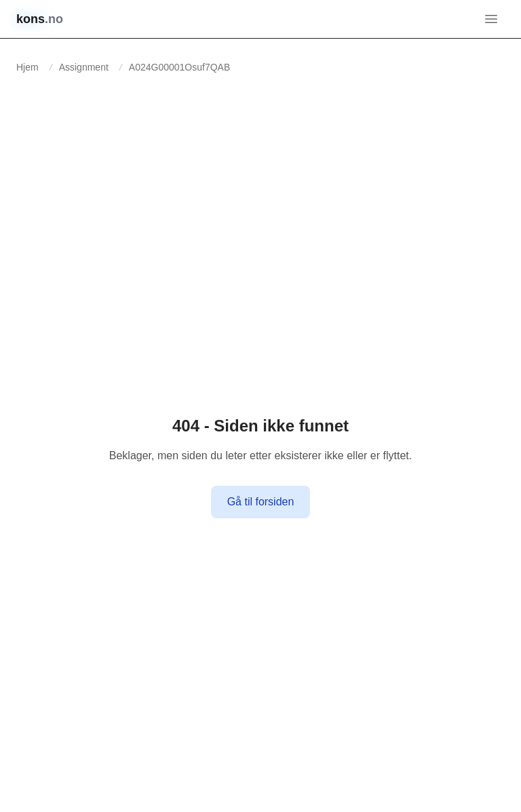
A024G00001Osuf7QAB (179, 67)
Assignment (84, 67)
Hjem (27, 67)
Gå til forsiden (261, 502)
